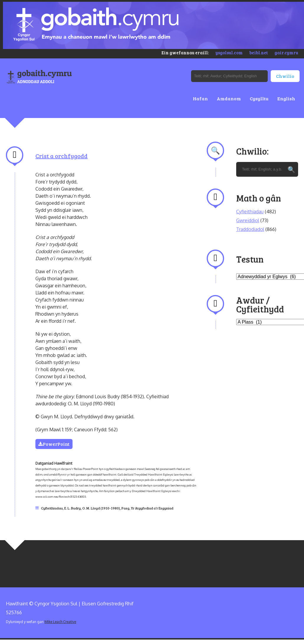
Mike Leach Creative (60, 622)
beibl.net (259, 53)
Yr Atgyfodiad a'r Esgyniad (152, 508)
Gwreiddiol (248, 220)
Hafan (200, 98)
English (286, 98)
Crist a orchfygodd (61, 156)
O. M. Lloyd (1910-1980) (101, 508)
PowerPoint (54, 444)
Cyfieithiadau (52, 508)
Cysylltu (259, 98)
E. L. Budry (73, 508)
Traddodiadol (250, 229)
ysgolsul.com (229, 53)
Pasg (125, 508)
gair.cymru (286, 53)
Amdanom (229, 98)
